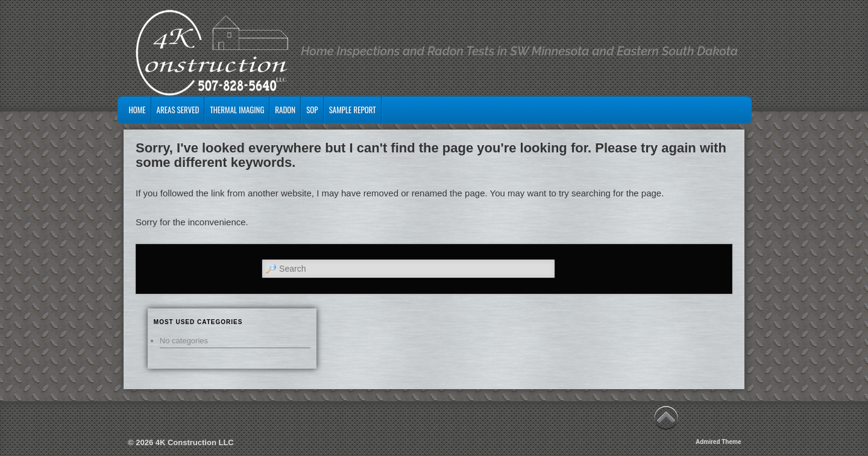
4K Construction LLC (195, 442)
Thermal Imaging (237, 110)
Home (137, 110)
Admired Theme (719, 442)
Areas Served (178, 110)
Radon (285, 110)
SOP (312, 110)
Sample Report (353, 110)
